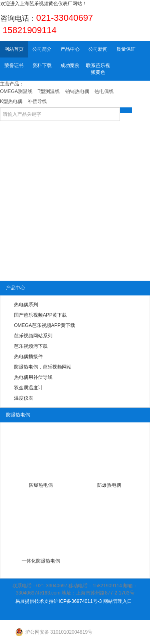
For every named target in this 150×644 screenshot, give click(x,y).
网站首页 (14, 49)
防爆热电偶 (41, 485)
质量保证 (126, 49)
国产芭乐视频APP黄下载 (40, 315)
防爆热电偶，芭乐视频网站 (43, 367)
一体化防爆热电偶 (41, 561)
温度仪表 (24, 398)
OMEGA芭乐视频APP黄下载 (45, 325)
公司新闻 (98, 49)
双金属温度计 (28, 388)
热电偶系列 (26, 305)
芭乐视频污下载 (31, 346)
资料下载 (42, 65)
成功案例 (70, 65)
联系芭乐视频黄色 (98, 69)
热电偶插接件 (28, 357)
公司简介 (42, 49)
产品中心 (70, 49)
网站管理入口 (118, 601)
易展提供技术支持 (34, 601)
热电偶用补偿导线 (33, 377)
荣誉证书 (14, 65)
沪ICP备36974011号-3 (78, 601)
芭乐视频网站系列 (33, 336)
